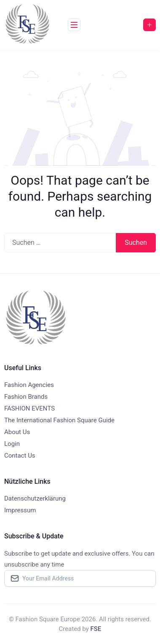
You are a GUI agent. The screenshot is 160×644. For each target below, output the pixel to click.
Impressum (20, 510)
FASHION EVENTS (29, 408)
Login (12, 444)
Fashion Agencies (29, 385)
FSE (96, 629)
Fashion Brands (26, 397)
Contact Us (20, 456)
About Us (17, 432)
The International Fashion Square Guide (59, 420)
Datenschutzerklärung (35, 498)
